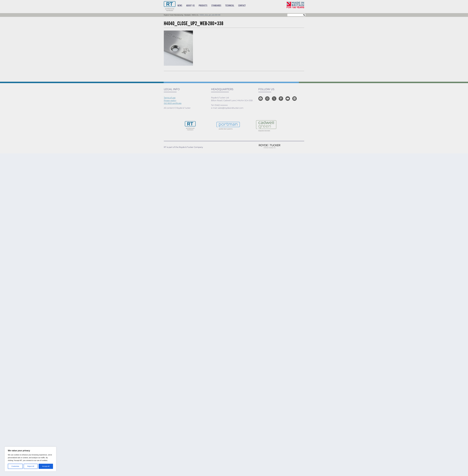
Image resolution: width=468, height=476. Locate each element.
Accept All (46, 466)
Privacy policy (170, 101)
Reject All (31, 466)
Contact (242, 6)
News (180, 6)
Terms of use (170, 98)
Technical (230, 6)
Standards (216, 6)
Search (304, 15)
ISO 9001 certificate (173, 103)
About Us (190, 6)
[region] (30, 459)
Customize (15, 466)
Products (203, 6)
